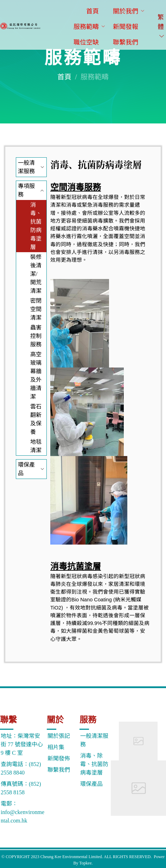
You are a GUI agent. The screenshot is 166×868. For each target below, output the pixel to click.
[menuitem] (92, 12)
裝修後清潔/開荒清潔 (36, 274)
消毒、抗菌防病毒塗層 (36, 226)
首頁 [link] (64, 77)
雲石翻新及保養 (36, 419)
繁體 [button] (161, 26)
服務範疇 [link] (95, 77)
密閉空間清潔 (36, 309)
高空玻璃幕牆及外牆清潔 (36, 375)
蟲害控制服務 (36, 336)
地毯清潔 (36, 446)
